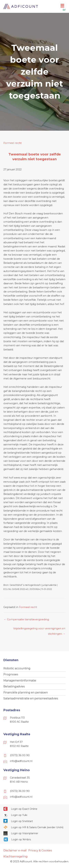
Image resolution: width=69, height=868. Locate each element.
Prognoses (11, 674)
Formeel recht (12, 143)
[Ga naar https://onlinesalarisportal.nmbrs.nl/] (35, 839)
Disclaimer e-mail (15, 850)
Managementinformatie (20, 681)
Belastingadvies (14, 686)
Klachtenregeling (15, 856)
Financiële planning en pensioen (26, 692)
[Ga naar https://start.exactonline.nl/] (34, 809)
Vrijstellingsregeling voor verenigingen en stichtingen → (39, 629)
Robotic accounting (17, 668)
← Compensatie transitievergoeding (26, 619)
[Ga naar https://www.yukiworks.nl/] (34, 815)
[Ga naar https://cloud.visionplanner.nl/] (34, 833)
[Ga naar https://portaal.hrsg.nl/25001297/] (34, 827)
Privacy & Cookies (40, 850)
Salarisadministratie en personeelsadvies (31, 698)
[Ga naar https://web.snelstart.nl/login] (34, 821)
